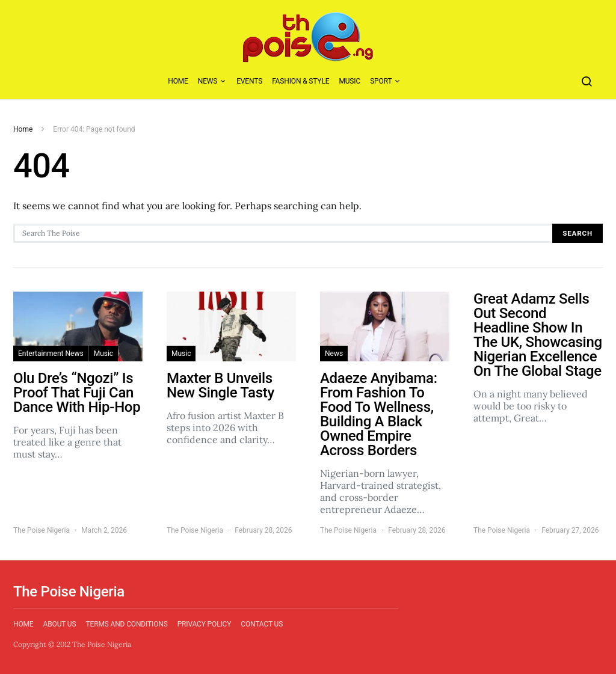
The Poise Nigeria (42, 530)
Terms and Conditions (126, 624)
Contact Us (262, 624)
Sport (381, 81)
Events (249, 81)
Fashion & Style (300, 81)
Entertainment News (51, 354)
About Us (60, 624)
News (208, 81)
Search (577, 233)
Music (350, 81)
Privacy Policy (205, 624)
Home (178, 81)
